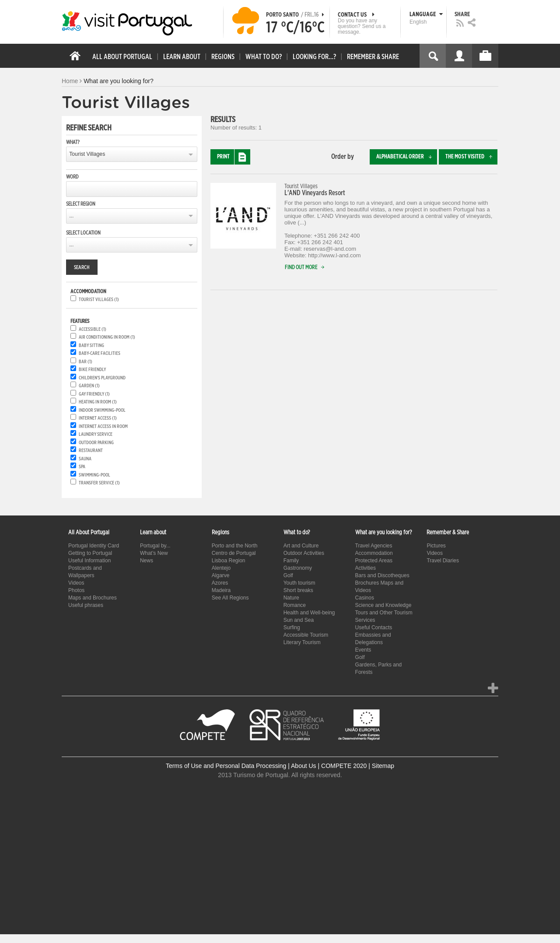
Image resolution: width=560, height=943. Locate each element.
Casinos (365, 598)
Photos (76, 590)
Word (72, 177)
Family (291, 561)
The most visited (471, 157)
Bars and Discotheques (382, 575)
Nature (291, 598)
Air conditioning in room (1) (107, 337)
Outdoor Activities (304, 553)
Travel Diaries (443, 561)
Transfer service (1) (99, 483)
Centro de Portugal (234, 553)
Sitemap (383, 766)
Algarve (221, 575)
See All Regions (230, 598)
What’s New (154, 553)
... (71, 216)
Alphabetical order (407, 157)
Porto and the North (235, 546)
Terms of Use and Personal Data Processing (226, 766)
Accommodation (374, 553)
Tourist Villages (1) (99, 300)
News (147, 561)
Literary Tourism (302, 642)
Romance (295, 605)
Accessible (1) (93, 329)
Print (234, 157)
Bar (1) (86, 362)
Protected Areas (374, 561)
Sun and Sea (299, 620)
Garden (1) (89, 386)
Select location (83, 233)
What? (73, 142)
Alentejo (221, 568)
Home (70, 81)
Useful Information (89, 561)
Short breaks (298, 590)
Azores (220, 583)
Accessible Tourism (306, 635)
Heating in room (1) (98, 402)
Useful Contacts (374, 627)
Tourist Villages (87, 154)
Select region (81, 204)
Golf (288, 575)
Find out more (306, 268)
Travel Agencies (374, 546)
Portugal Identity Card (94, 546)
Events (363, 650)
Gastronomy (298, 568)
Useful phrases (86, 605)
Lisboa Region (229, 561)
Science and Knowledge (383, 605)
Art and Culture (301, 546)
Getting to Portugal (90, 553)
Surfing (292, 627)
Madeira (221, 590)
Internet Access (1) (98, 418)
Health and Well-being (309, 613)
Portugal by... (155, 546)
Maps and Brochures (93, 598)
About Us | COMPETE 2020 (329, 766)
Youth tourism (299, 583)
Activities (366, 568)
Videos (76, 583)
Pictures (436, 546)
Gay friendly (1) (94, 394)
